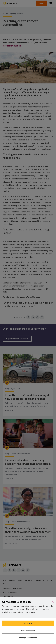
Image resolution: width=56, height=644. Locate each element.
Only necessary (28, 631)
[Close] (53, 602)
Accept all (28, 623)
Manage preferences (28, 638)
